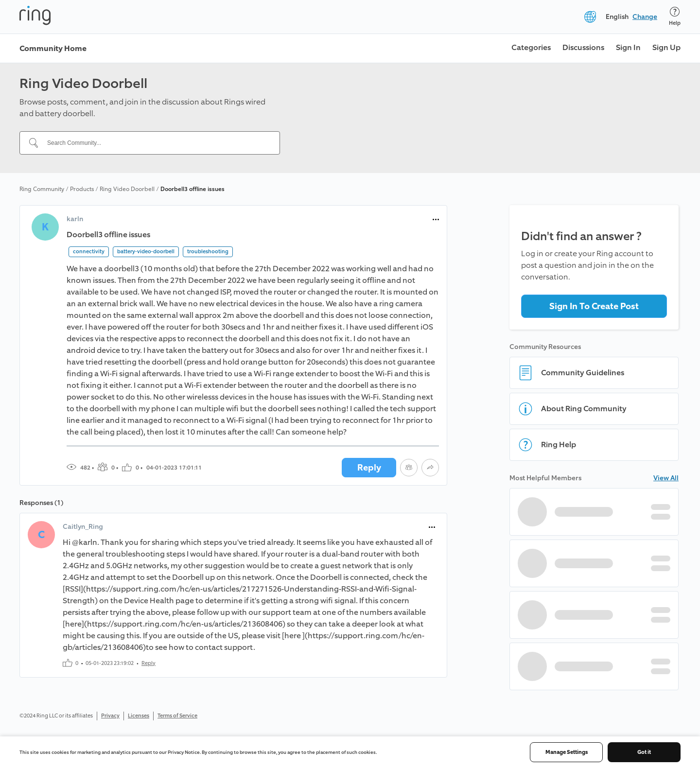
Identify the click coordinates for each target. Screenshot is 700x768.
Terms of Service (177, 716)
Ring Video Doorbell (127, 189)
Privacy (110, 716)
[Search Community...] (156, 143)
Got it (644, 752)
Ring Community (42, 189)
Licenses (139, 716)
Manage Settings (567, 752)
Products (82, 189)
